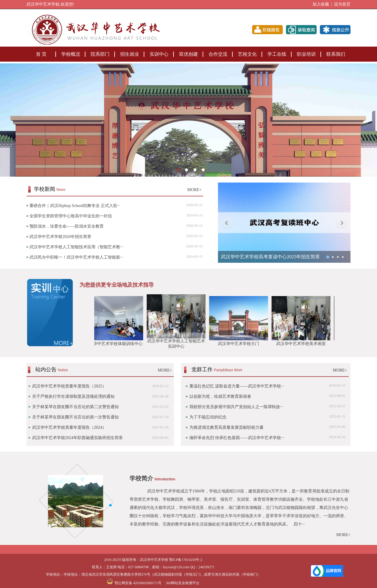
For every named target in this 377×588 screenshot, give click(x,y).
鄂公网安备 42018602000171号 (134, 583)
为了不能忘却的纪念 (208, 417)
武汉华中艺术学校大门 (240, 344)
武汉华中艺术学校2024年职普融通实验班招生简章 (77, 438)
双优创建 (188, 54)
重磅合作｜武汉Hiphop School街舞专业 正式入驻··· (75, 206)
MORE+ (194, 190)
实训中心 (159, 54)
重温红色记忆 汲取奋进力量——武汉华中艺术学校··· (237, 386)
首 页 (41, 54)
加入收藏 (321, 4)
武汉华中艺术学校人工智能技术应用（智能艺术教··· (76, 247)
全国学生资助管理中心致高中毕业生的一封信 (71, 216)
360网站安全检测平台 (183, 583)
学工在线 (277, 54)
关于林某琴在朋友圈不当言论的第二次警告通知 (75, 407)
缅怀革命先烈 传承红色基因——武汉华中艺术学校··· (237, 438)
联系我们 (336, 54)
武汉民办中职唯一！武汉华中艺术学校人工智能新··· (76, 257)
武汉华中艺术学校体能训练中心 (115, 344)
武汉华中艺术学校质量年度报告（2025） (69, 386)
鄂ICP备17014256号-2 (186, 560)
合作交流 (218, 54)
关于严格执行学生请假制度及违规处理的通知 (73, 396)
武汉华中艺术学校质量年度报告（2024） (69, 427)
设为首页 (342, 4)
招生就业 (130, 54)
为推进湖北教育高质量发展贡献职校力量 (226, 427)
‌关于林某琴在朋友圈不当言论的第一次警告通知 (75, 417)
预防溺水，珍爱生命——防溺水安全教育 (67, 226)
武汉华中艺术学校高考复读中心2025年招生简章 (270, 257)
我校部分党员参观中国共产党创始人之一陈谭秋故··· (236, 407)
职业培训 (306, 54)
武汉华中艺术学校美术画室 (303, 344)
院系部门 (100, 54)
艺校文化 (247, 54)
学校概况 (71, 54)
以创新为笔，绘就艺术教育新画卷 (220, 396)
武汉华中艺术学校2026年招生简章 (60, 237)
